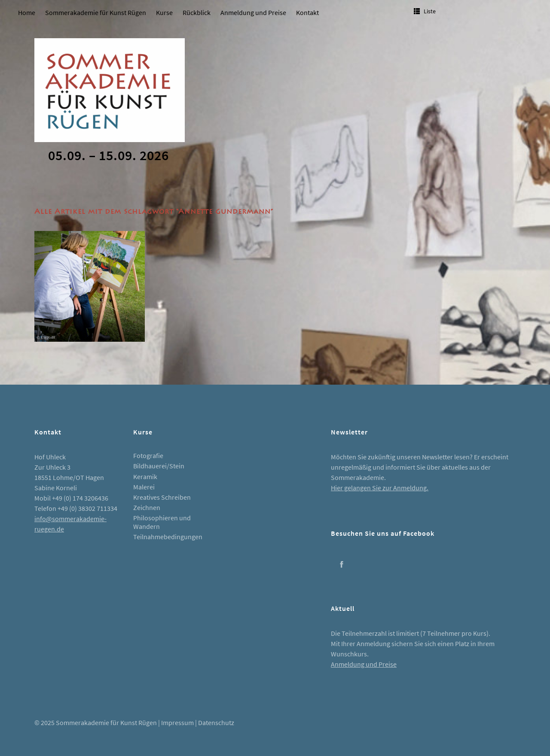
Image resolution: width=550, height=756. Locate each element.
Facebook (342, 564)
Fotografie (148, 455)
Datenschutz (216, 723)
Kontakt (307, 12)
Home (27, 12)
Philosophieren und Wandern (162, 522)
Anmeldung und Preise (253, 12)
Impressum (177, 723)
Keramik (145, 477)
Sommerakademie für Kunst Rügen (96, 12)
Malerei (144, 487)
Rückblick (197, 12)
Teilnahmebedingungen (168, 537)
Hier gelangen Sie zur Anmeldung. (380, 488)
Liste (430, 11)
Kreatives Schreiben (162, 497)
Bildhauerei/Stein (159, 466)
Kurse (164, 12)
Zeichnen (147, 507)
